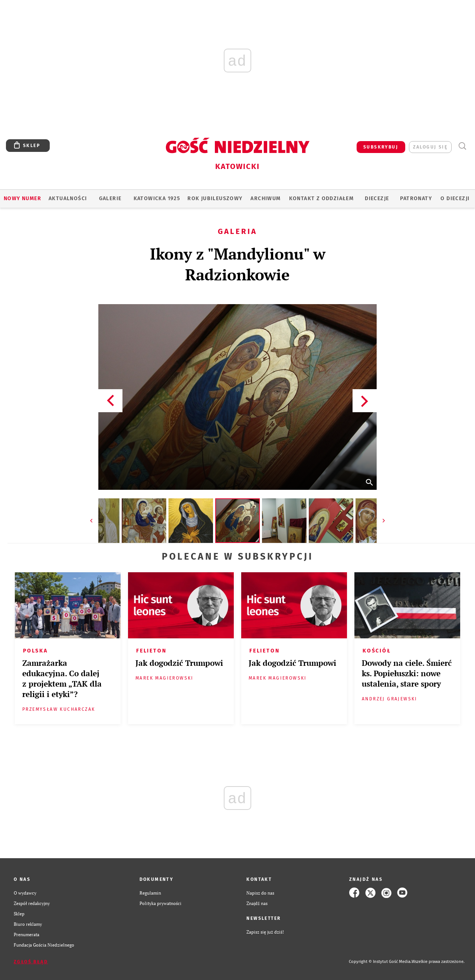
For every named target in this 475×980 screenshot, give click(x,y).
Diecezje (377, 198)
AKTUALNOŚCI (68, 198)
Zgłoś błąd (31, 962)
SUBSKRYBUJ (381, 147)
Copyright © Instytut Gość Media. (380, 962)
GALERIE (110, 198)
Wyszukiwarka (462, 146)
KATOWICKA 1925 (157, 198)
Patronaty (416, 198)
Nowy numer (22, 198)
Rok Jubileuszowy (215, 198)
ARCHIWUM (266, 198)
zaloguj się (430, 147)
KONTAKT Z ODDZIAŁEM (322, 198)
